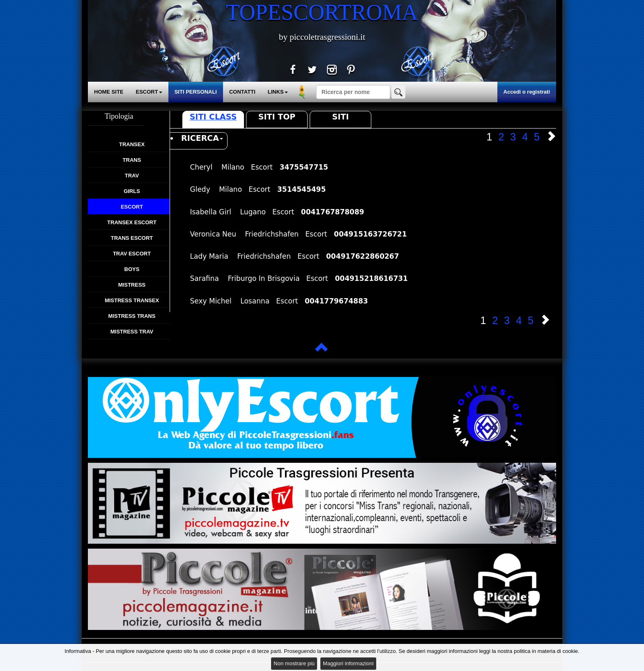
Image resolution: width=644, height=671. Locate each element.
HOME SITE (109, 92)
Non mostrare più (294, 663)
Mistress (132, 285)
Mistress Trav (132, 332)
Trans (132, 160)
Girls (132, 191)
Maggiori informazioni (348, 663)
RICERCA (202, 138)
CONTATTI (242, 92)
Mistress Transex (132, 300)
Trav (132, 176)
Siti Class (213, 117)
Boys (132, 269)
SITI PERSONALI (196, 92)
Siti (341, 117)
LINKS (278, 92)
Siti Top (277, 117)
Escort (132, 207)
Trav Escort (132, 254)
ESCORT (149, 92)
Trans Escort (132, 238)
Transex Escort (132, 222)
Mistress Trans (132, 316)
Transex (132, 144)
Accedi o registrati (527, 92)
